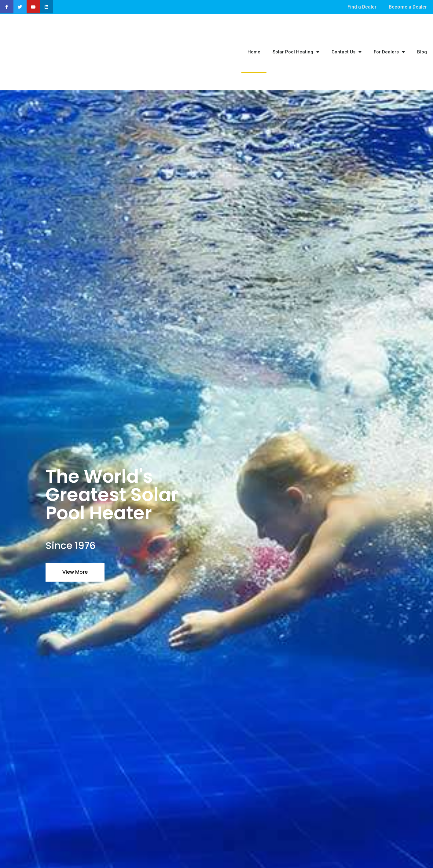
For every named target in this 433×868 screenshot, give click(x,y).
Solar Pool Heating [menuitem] (296, 36)
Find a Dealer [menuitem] (360, 7)
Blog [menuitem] (422, 35)
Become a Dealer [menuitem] (407, 7)
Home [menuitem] (254, 35)
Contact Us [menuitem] (347, 36)
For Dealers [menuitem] (389, 36)
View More (75, 539)
